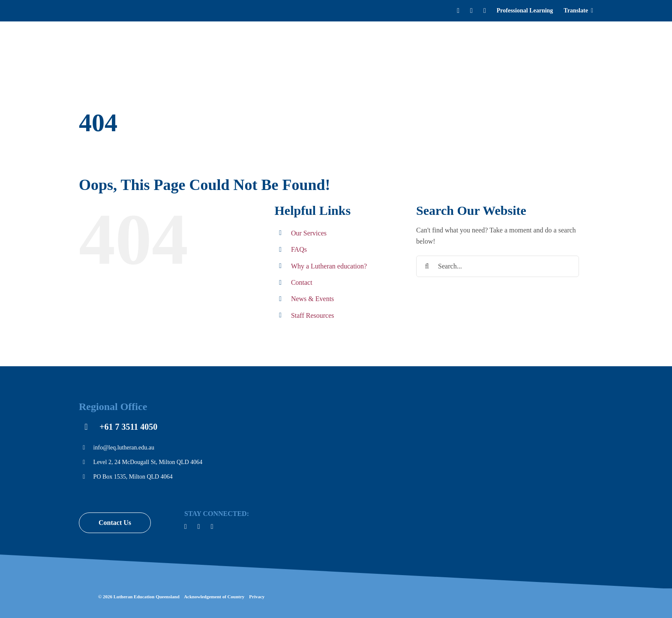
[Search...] (498, 266)
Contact (302, 282)
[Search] (591, 47)
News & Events (312, 299)
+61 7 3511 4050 (128, 427)
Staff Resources (313, 315)
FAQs (299, 249)
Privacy (257, 597)
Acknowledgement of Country (214, 597)
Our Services (309, 233)
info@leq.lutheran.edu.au (124, 448)
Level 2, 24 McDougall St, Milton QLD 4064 (148, 462)
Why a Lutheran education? (329, 266)
